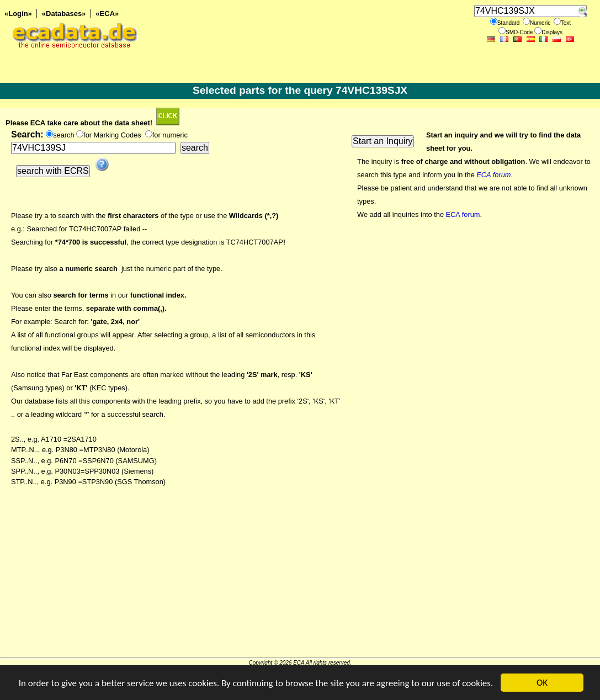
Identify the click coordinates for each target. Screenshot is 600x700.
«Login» (18, 14)
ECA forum (463, 214)
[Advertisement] (300, 580)
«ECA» (107, 14)
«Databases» (64, 14)
